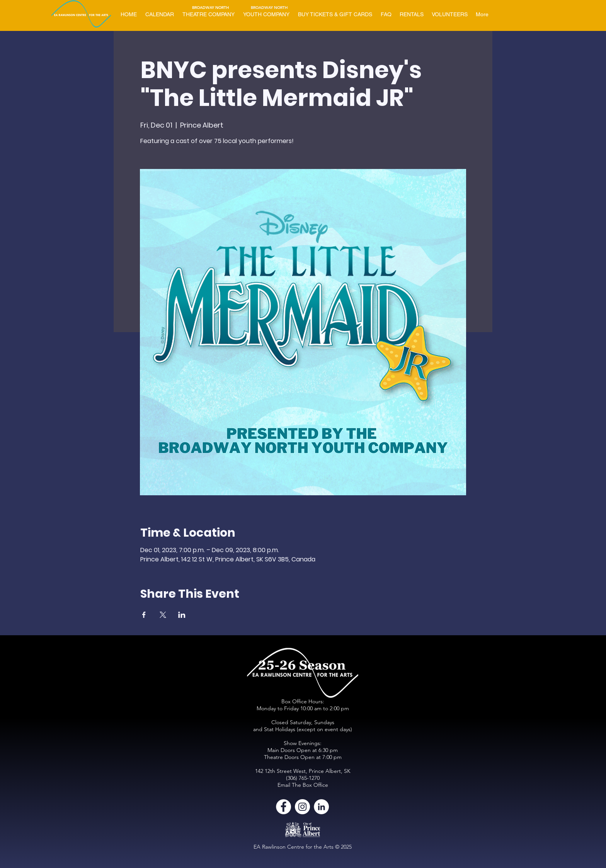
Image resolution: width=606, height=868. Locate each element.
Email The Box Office (303, 785)
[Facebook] (283, 807)
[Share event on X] (163, 615)
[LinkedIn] (321, 807)
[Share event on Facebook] (144, 615)
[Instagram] (302, 807)
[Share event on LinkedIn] (182, 615)
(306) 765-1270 (303, 778)
